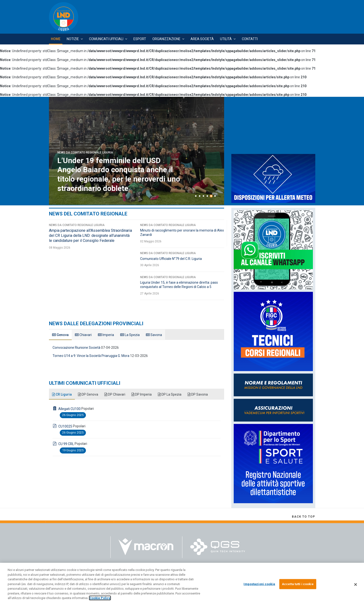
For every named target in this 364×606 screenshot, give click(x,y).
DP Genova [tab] (88, 394)
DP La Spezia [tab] (170, 394)
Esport (140, 39)
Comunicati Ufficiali (106, 39)
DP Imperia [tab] (142, 394)
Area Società (202, 39)
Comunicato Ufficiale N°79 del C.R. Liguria (171, 259)
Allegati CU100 (69, 409)
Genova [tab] (60, 335)
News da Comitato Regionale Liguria (85, 153)
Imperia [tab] (106, 335)
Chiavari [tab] (83, 335)
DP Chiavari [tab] (115, 394)
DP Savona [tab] (198, 394)
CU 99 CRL (66, 444)
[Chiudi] (356, 584)
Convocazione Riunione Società (76, 348)
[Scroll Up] (304, 517)
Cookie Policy (100, 598)
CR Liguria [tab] (62, 394)
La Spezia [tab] (130, 335)
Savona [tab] (154, 335)
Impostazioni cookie (259, 584)
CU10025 (65, 426)
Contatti (250, 39)
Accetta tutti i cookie (298, 584)
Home (56, 39)
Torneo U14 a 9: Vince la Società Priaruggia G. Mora (91, 356)
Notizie (73, 39)
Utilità (226, 39)
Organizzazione (166, 39)
